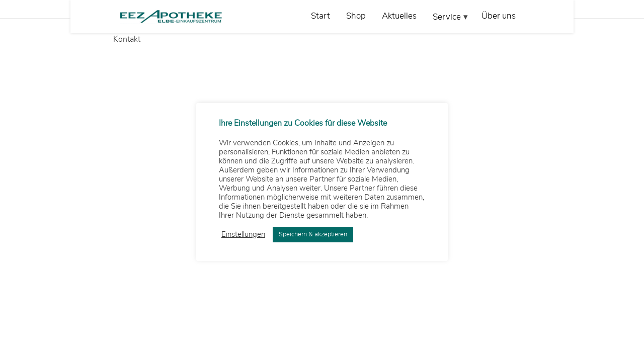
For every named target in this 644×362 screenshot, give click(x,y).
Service (447, 17)
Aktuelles (399, 16)
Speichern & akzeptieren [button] (313, 235)
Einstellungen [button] (243, 235)
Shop (356, 16)
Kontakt (127, 39)
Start (320, 16)
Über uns (499, 16)
